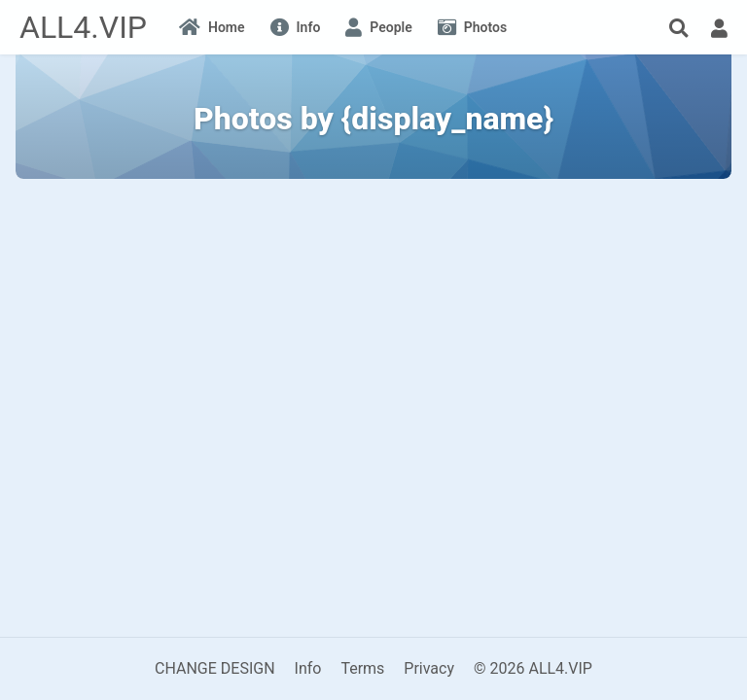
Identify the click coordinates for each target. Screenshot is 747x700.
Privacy (429, 668)
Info (308, 668)
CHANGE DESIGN (215, 668)
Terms (362, 668)
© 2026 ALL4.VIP (533, 668)
